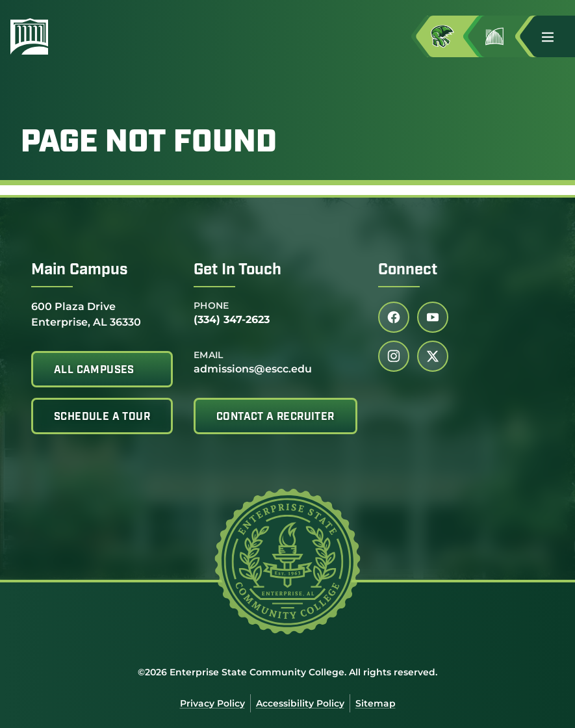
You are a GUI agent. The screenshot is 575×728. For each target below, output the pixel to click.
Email (209, 355)
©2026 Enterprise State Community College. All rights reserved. (287, 672)
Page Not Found (149, 144)
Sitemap (376, 703)
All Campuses (94, 370)
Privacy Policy (212, 703)
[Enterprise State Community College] (92, 36)
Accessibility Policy (300, 703)
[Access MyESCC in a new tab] (453, 36)
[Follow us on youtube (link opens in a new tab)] (433, 317)
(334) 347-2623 (232, 319)
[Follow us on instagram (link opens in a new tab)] (394, 356)
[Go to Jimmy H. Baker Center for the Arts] (505, 36)
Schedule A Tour (102, 417)
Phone (211, 305)
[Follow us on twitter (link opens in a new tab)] (433, 356)
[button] (553, 36)
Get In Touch (237, 270)
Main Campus (80, 270)
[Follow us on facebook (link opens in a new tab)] (394, 317)
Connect (408, 270)
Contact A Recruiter (275, 417)
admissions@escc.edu (253, 369)
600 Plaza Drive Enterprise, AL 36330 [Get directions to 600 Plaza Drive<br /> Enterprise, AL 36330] (86, 314)
